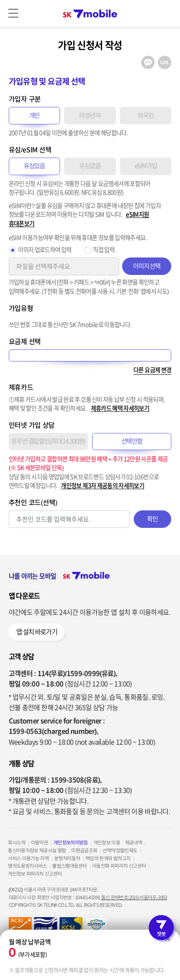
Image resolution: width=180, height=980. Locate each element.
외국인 (146, 115)
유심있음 (34, 166)
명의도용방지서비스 (27, 866)
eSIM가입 (146, 166)
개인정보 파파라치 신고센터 (35, 874)
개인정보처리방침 (71, 843)
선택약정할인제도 (120, 850)
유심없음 (90, 166)
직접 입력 (104, 250)
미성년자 (90, 115)
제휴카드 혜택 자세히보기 (120, 408)
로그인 (167, 13)
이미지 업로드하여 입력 (45, 250)
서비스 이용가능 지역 (28, 858)
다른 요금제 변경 (152, 370)
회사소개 (16, 843)
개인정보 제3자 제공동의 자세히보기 (102, 486)
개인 (35, 115)
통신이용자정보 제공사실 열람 (37, 850)
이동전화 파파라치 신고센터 (119, 866)
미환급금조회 (84, 850)
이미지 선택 (147, 266)
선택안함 (132, 441)
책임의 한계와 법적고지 (108, 858)
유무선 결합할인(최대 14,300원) (48, 441)
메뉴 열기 (13, 13)
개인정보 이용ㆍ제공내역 (118, 843)
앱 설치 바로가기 (37, 632)
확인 (152, 519)
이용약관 (39, 843)
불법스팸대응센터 (69, 866)
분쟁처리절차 (67, 858)
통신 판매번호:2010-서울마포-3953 (134, 897)
